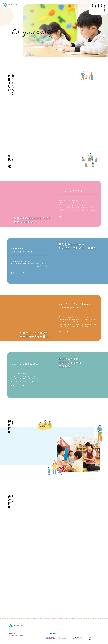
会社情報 (96, 6)
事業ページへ (65, 217)
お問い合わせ (93, 7)
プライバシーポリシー (52, 633)
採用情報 (99, 6)
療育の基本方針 (105, 8)
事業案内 (102, 6)
